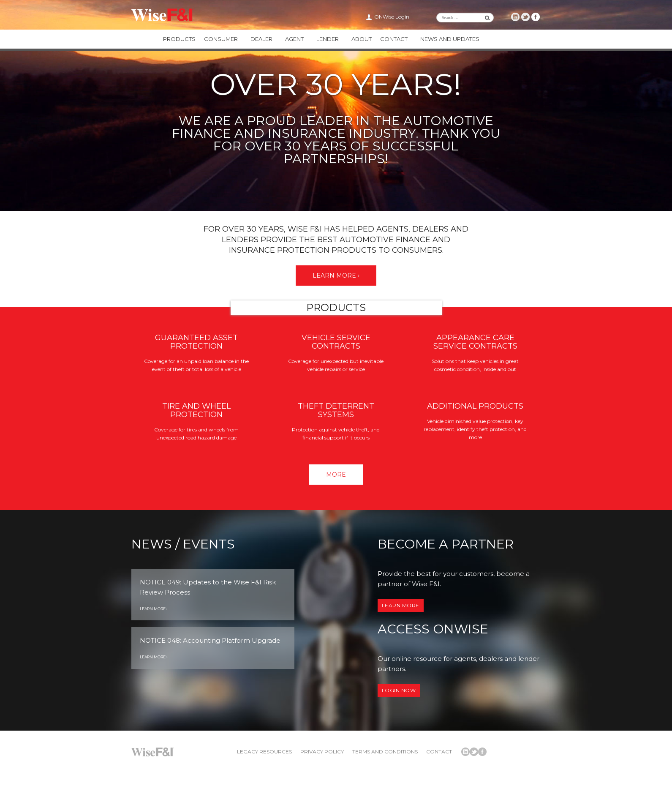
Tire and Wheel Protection (196, 410)
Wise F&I (163, 15)
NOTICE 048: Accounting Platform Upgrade (210, 640)
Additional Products (475, 406)
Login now (399, 690)
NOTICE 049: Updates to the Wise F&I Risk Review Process (208, 587)
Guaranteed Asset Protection (196, 342)
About (362, 39)
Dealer (261, 39)
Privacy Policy (322, 752)
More (336, 475)
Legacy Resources (264, 752)
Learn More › (336, 276)
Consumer (221, 39)
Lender (328, 39)
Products (179, 39)
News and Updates (450, 39)
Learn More (401, 605)
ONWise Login (392, 17)
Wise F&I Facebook (536, 17)
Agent (294, 39)
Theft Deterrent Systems (336, 410)
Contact (394, 39)
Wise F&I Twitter (525, 17)
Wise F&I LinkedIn (515, 17)
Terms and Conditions (385, 752)
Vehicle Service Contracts (336, 342)
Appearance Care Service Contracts (475, 342)
